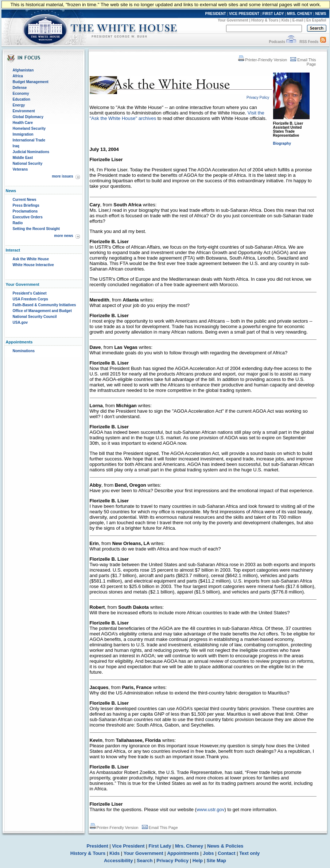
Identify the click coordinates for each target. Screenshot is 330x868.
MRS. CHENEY (300, 14)
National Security (28, 164)
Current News (25, 200)
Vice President (128, 846)
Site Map (216, 861)
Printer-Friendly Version (263, 60)
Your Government (233, 20)
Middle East (23, 158)
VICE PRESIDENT (244, 14)
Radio (18, 223)
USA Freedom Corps (30, 299)
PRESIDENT (215, 14)
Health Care (23, 123)
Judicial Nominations (31, 152)
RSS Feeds (309, 42)
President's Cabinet (30, 293)
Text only (249, 853)
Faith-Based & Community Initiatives (44, 305)
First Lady (160, 846)
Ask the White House (31, 259)
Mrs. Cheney (189, 846)
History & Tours (265, 20)
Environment (24, 111)
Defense (20, 88)
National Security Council (35, 317)
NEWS (321, 14)
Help (198, 861)
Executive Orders (28, 217)
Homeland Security (29, 129)
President (97, 846)
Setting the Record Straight (36, 229)
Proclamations (25, 211)
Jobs (208, 853)
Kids (286, 20)
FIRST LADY (273, 14)
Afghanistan (23, 70)
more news (63, 236)
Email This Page (160, 828)
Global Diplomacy (28, 117)
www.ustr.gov (211, 809)
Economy (21, 94)
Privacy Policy (172, 861)
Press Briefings (26, 205)
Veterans (20, 169)
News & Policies (225, 846)
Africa (18, 76)
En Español (316, 20)
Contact (226, 853)
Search (145, 861)
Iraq (16, 146)
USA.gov (20, 322)
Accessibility (119, 861)
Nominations (24, 351)
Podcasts (277, 42)
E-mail (298, 20)
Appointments (183, 853)
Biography (282, 143)
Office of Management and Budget (42, 311)
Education (22, 99)
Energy (19, 105)
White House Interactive (33, 265)
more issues (62, 176)
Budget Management (31, 82)
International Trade (29, 140)
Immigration (23, 134)
